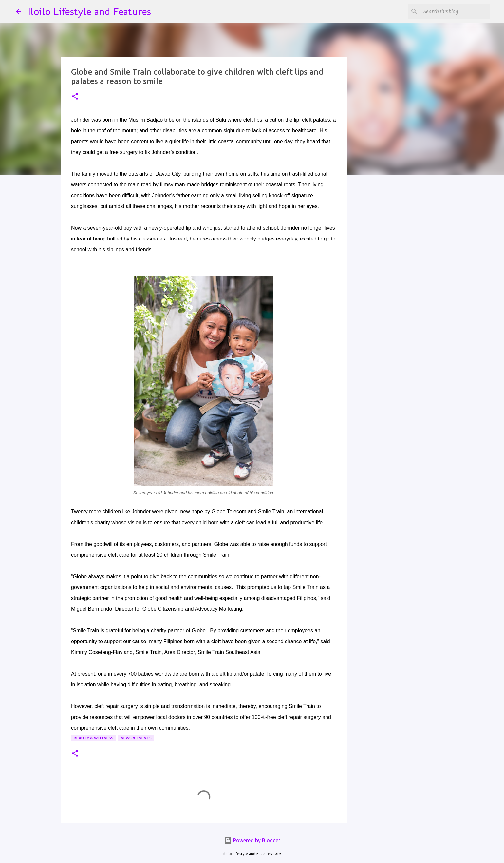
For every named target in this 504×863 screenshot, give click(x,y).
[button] (75, 97)
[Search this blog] (455, 11)
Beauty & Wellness (93, 738)
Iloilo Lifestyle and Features (89, 11)
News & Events (136, 738)
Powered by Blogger (252, 840)
